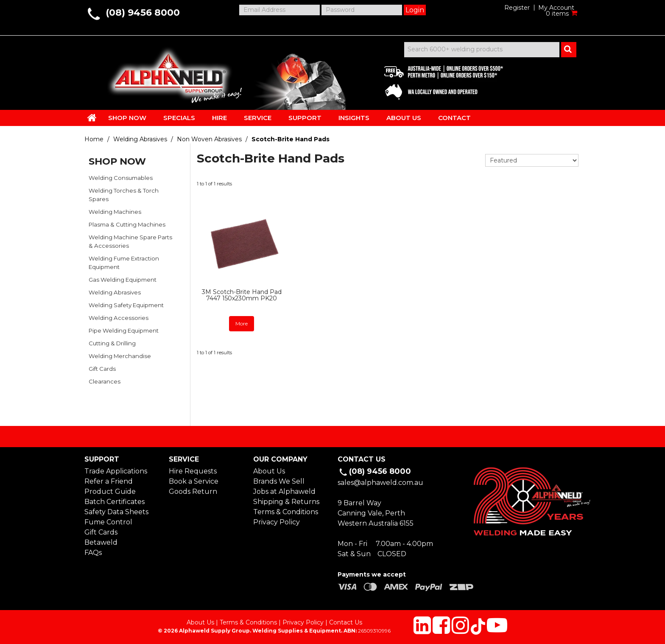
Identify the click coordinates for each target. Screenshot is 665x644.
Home (94, 139)
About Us (269, 471)
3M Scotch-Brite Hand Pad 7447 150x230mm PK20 (242, 295)
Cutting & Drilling (112, 343)
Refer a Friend (109, 481)
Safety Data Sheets (116, 512)
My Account (556, 8)
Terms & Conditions (286, 512)
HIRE (219, 118)
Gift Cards (102, 369)
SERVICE (258, 118)
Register (517, 8)
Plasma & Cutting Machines (127, 224)
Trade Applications (116, 471)
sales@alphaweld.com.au (380, 483)
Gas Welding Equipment (123, 280)
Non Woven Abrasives (209, 139)
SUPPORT (305, 118)
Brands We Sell (279, 481)
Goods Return (193, 491)
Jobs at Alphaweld (284, 491)
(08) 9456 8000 (143, 13)
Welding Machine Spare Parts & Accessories (130, 241)
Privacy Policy (277, 522)
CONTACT (454, 118)
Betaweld (101, 542)
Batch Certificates (115, 502)
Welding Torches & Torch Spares (124, 195)
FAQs (93, 553)
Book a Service (194, 481)
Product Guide (110, 491)
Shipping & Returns (286, 502)
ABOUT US (404, 118)
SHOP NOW (127, 118)
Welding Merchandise (120, 356)
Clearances (105, 381)
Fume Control (108, 522)
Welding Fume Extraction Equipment (124, 263)
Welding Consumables (121, 178)
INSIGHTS (354, 118)
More (242, 323)
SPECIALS (179, 118)
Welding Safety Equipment (126, 305)
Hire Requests (193, 471)
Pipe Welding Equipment (124, 330)
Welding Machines (115, 212)
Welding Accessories (119, 318)
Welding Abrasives (140, 139)
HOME (92, 118)
